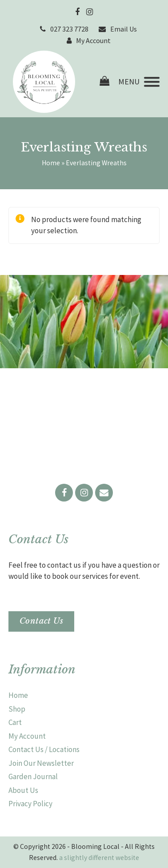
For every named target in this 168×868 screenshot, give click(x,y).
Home (51, 163)
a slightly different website (99, 858)
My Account (93, 40)
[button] (139, 82)
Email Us (124, 29)
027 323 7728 (69, 29)
